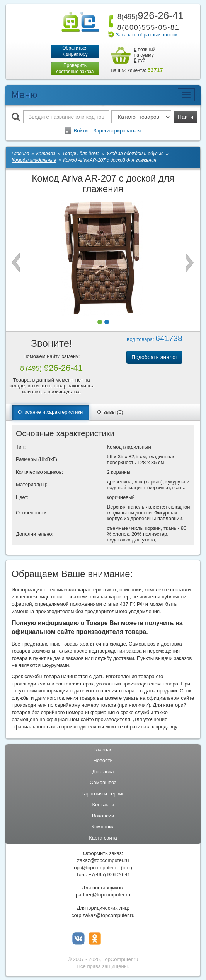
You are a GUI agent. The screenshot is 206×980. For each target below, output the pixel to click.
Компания (103, 827)
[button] (100, 322)
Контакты (103, 804)
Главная (103, 750)
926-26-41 (149, 15)
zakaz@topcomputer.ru (103, 860)
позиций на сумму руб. (145, 55)
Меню (25, 95)
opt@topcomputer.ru (97, 868)
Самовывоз (103, 782)
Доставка (103, 772)
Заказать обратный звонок (147, 35)
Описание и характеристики (50, 412)
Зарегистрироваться (117, 131)
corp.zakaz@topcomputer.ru (103, 915)
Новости (103, 760)
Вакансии (103, 816)
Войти (81, 131)
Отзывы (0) (110, 412)
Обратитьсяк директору (75, 51)
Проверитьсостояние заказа (75, 69)
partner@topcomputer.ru (103, 895)
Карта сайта (103, 838)
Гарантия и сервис (103, 794)
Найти (186, 117)
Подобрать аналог (154, 357)
